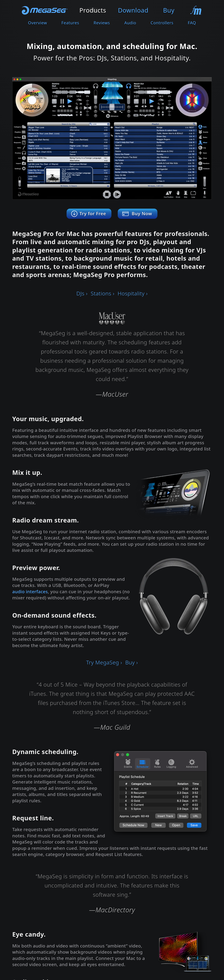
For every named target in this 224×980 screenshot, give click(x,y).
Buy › (132, 662)
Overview (37, 23)
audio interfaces (30, 591)
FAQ (192, 23)
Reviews (102, 23)
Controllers (162, 23)
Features (70, 23)
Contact (196, 10)
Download (133, 10)
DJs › (82, 293)
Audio (130, 23)
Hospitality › (133, 293)
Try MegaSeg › (104, 662)
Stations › (103, 293)
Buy (169, 10)
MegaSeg (45, 10)
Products (93, 10)
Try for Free (93, 213)
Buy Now (142, 213)
